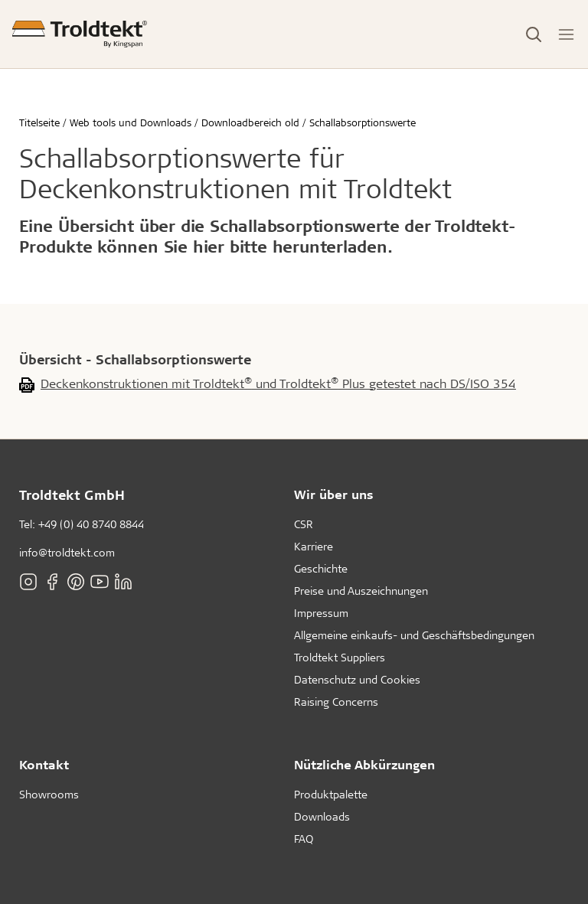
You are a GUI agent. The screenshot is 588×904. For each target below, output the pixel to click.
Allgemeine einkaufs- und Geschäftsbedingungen (414, 635)
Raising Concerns (336, 702)
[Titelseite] (80, 34)
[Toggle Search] (534, 34)
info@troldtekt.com (67, 552)
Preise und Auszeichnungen (361, 591)
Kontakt (44, 764)
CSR (304, 524)
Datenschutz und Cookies (357, 679)
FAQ (304, 839)
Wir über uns (334, 494)
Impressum (321, 613)
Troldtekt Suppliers (340, 657)
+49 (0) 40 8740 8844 (91, 524)
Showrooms (49, 794)
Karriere (314, 546)
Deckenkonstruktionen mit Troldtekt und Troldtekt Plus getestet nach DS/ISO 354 (278, 383)
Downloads (322, 816)
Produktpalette (331, 794)
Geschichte (321, 568)
